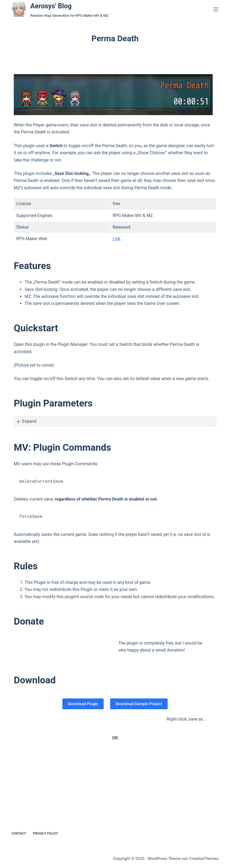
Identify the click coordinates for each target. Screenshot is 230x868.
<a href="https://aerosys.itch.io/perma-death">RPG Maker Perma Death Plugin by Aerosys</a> (101, 771)
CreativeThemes (204, 859)
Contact (19, 833)
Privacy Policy (46, 833)
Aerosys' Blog (51, 6)
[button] (115, 421)
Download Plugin (83, 704)
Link (116, 239)
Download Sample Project (139, 704)
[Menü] (216, 9)
